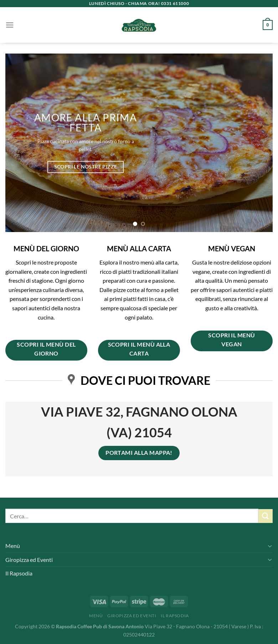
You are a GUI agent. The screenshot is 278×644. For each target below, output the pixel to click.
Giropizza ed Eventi (29, 560)
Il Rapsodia (19, 573)
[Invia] (266, 516)
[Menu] (10, 25)
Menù (13, 546)
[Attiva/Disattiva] (270, 546)
